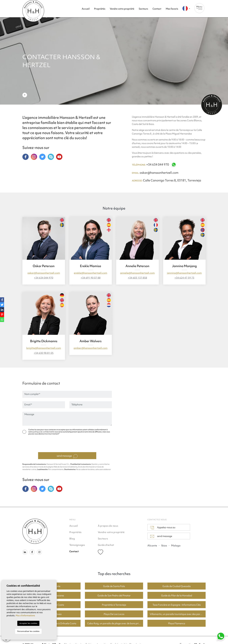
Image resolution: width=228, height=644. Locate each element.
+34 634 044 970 (162, 164)
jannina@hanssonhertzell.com (184, 273)
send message (67, 456)
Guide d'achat (106, 545)
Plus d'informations (25, 615)
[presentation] (68, 444)
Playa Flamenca (177, 623)
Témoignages (77, 545)
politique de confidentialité (44, 432)
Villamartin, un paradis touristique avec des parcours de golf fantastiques (178, 614)
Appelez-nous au (163, 528)
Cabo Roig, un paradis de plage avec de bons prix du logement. (115, 623)
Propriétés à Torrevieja (114, 605)
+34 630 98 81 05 (44, 353)
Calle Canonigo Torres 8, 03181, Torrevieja (172, 180)
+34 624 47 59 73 (184, 278)
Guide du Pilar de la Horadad (177, 595)
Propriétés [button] (100, 9)
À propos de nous (108, 526)
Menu (199, 7)
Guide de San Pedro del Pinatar (114, 595)
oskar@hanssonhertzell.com (159, 173)
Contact (157, 9)
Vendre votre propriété (122, 9)
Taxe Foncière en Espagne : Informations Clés (177, 605)
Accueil (86, 9)
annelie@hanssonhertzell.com (137, 273)
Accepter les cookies (28, 623)
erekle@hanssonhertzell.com (91, 273)
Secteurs (143, 9)
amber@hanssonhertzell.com (91, 348)
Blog (72, 539)
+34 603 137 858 (137, 278)
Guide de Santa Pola (114, 586)
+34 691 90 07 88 (91, 278)
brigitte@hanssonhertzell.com (44, 348)
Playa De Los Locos (114, 614)
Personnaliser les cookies (28, 631)
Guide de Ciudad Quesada (177, 586)
